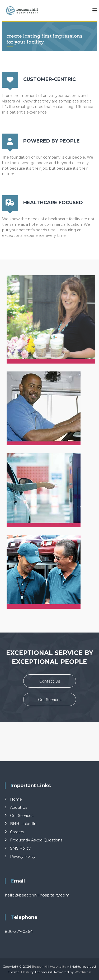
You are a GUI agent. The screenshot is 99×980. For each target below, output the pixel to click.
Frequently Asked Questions (36, 840)
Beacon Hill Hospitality (49, 966)
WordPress (83, 972)
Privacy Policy (23, 856)
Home (16, 799)
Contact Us (50, 681)
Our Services (50, 700)
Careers (17, 832)
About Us (19, 807)
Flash (25, 972)
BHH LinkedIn (23, 824)
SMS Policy (20, 848)
